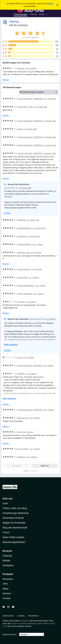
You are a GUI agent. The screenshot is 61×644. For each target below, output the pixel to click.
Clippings (14, 22)
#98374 (21, 374)
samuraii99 (22, 277)
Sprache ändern (10, 634)
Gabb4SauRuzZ (25, 228)
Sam (20, 432)
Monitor (7, 593)
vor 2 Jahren (38, 244)
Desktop (7, 556)
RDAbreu (22, 457)
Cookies (21, 616)
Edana (20, 129)
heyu (20, 357)
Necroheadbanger (26, 286)
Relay (6, 589)
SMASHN (22, 220)
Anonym (21, 68)
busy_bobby (23, 449)
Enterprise (8, 565)
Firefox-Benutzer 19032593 (30, 137)
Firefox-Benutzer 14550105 (30, 410)
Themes (33, 14)
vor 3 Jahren (31, 68)
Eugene (21, 302)
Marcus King (23, 418)
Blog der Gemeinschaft (15, 528)
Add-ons (8, 499)
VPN (5, 584)
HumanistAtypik (24, 244)
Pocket (7, 598)
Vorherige (16, 466)
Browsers (8, 579)
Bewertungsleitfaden (14, 542)
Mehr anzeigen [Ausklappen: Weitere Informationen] (11, 344)
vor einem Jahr (41, 107)
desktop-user (24, 252)
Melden (6, 80)
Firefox (50, 3)
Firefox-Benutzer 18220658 (30, 121)
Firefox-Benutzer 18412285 (30, 366)
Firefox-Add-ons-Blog (15, 508)
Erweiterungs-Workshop (16, 513)
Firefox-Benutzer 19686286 (30, 99)
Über (5, 503)
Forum (6, 532)
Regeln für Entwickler (14, 523)
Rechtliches (34, 616)
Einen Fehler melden (13, 537)
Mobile (6, 561)
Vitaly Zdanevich (25, 294)
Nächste (45, 466)
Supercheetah (24, 269)
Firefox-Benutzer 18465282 (30, 153)
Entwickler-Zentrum (13, 518)
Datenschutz (8, 616)
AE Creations (21, 25)
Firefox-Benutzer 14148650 (30, 145)
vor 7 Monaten (50, 99)
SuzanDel (22, 236)
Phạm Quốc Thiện (26, 107)
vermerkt (24, 621)
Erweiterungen (21, 14)
